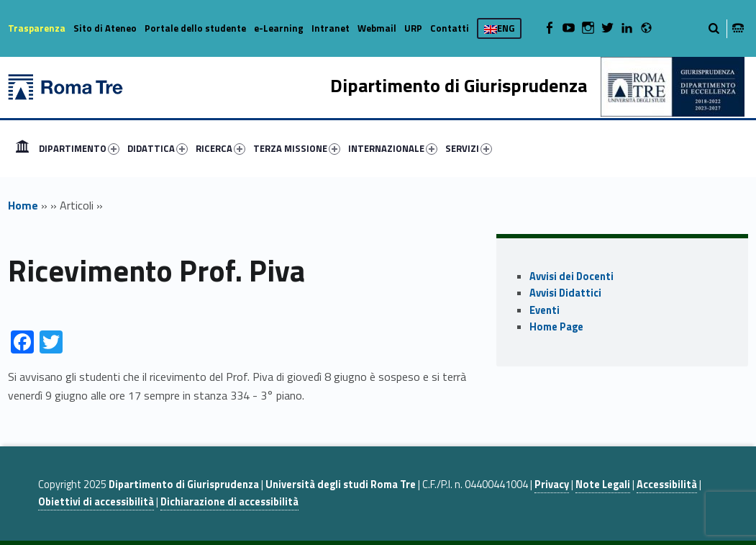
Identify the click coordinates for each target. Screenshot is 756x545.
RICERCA (220, 148)
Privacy (552, 485)
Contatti (450, 28)
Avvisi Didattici (565, 293)
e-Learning (279, 28)
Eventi (545, 310)
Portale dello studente (195, 28)
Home (22, 148)
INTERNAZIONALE (393, 148)
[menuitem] (22, 148)
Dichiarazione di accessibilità (229, 502)
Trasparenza (37, 28)
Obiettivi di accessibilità (96, 502)
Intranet (331, 28)
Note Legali (603, 485)
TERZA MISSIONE (297, 148)
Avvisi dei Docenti (571, 276)
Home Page (556, 327)
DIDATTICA (158, 148)
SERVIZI (469, 148)
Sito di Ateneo (105, 28)
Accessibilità (667, 485)
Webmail (377, 28)
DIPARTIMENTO (79, 148)
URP (413, 28)
